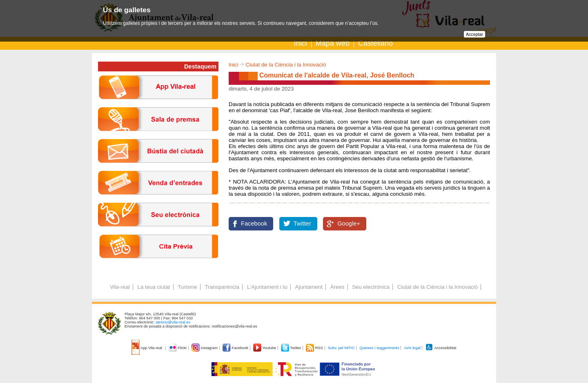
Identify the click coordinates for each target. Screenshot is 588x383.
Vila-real (120, 287)
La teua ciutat (154, 287)
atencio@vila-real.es (173, 322)
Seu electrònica (371, 287)
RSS (315, 348)
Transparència (222, 287)
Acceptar (474, 34)
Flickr (178, 348)
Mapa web (333, 43)
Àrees (337, 287)
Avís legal (412, 348)
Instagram (205, 348)
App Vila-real (147, 348)
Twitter (302, 224)
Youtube (265, 348)
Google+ (349, 224)
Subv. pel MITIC (341, 348)
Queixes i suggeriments (379, 348)
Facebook (254, 224)
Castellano (375, 43)
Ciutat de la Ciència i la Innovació (286, 65)
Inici (301, 43)
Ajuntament (309, 287)
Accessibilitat (441, 348)
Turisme (187, 287)
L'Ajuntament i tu (267, 287)
